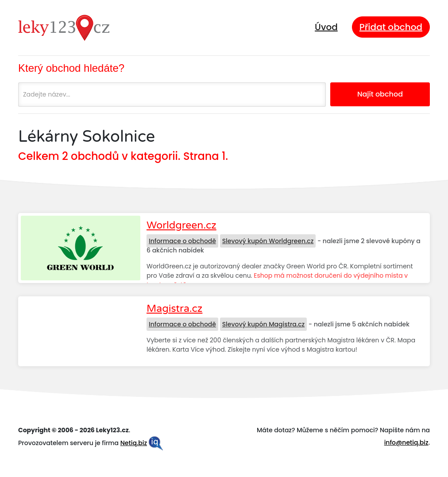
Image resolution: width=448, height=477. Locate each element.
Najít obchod (380, 94)
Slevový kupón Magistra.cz (264, 324)
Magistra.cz (174, 309)
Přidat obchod (391, 27)
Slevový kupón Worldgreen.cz (268, 241)
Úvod (326, 27)
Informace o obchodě (182, 241)
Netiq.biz (134, 443)
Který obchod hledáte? (71, 68)
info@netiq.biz (406, 442)
